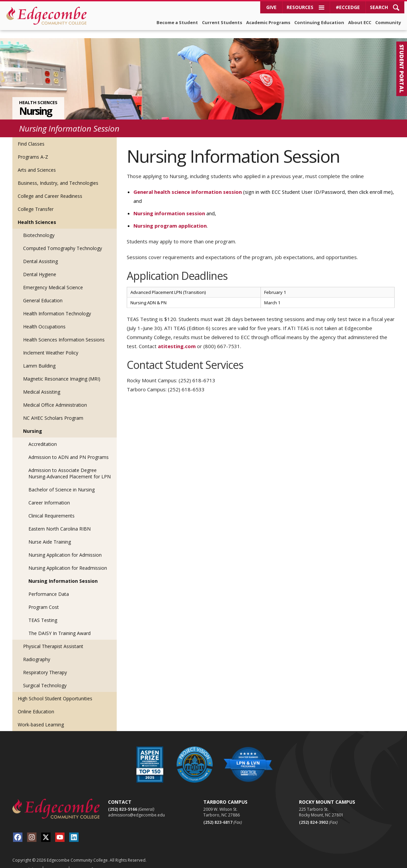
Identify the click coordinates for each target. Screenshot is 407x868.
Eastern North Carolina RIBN (60, 521)
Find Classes (31, 136)
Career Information (49, 495)
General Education (43, 292)
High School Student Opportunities (55, 690)
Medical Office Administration (55, 397)
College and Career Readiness (50, 188)
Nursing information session (169, 205)
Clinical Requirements (52, 508)
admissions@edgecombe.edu (136, 807)
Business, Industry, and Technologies (58, 175)
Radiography (37, 651)
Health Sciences (38, 95)
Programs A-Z (33, 149)
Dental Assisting (40, 253)
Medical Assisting (42, 384)
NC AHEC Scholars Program (53, 410)
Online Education (36, 703)
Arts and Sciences (37, 162)
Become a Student (177, 22)
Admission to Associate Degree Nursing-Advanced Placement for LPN (70, 465)
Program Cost (44, 599)
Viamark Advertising (335, 862)
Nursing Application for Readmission (68, 560)
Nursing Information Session (63, 573)
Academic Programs (268, 22)
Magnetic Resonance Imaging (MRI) (62, 371)
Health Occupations (44, 319)
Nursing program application (170, 218)
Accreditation (43, 436)
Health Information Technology (57, 305)
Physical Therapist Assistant (53, 638)
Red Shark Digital (379, 862)
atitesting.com (177, 338)
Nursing (35, 103)
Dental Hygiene (40, 266)
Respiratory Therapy (45, 664)
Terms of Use (87, 861)
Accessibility (25, 861)
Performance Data (49, 586)
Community (388, 22)
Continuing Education (319, 22)
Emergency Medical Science (53, 279)
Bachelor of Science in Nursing (62, 482)
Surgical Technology (45, 677)
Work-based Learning (41, 717)
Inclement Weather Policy (51, 345)
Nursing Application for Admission (65, 547)
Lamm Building (39, 358)
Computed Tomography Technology (63, 240)
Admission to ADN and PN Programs (69, 449)
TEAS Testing (43, 612)
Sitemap (55, 861)
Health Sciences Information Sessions (64, 332)
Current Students (222, 22)
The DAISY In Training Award (60, 625)
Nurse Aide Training (50, 534)
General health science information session (188, 184)
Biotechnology (39, 227)
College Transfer (36, 201)
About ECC (360, 22)
